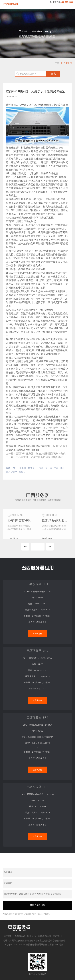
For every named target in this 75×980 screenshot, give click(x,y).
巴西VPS (32, 936)
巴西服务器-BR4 (37, 717)
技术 (8, 472)
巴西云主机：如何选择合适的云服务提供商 (39, 457)
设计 (15, 472)
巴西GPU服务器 (15, 221)
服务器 (23, 468)
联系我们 (57, 936)
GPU (15, 468)
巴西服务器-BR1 (37, 584)
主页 (57, 63)
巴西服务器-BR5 (37, 787)
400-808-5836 (67, 2)
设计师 (49, 468)
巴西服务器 (67, 63)
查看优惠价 (37, 634)
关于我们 (8, 936)
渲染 (41, 468)
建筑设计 (32, 468)
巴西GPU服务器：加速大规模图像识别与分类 (41, 454)
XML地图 (59, 945)
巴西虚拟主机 (45, 936)
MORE (38, 547)
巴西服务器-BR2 (37, 651)
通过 (21, 472)
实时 (63, 468)
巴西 (56, 468)
